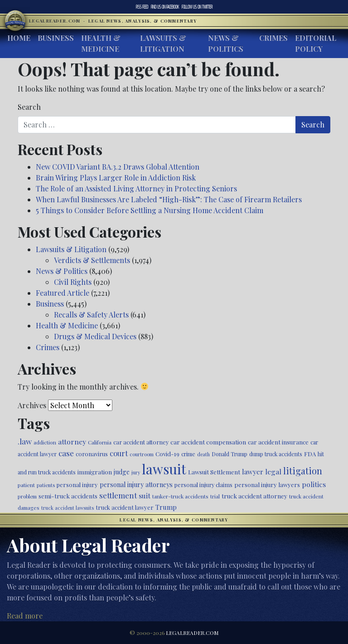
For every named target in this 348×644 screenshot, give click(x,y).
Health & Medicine (101, 43)
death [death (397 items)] (203, 454)
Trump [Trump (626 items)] (166, 507)
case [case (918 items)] (66, 453)
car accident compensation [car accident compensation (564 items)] (208, 442)
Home (19, 38)
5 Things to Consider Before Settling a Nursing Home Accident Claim (150, 210)
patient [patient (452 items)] (26, 485)
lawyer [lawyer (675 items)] (253, 472)
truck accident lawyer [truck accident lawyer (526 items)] (125, 507)
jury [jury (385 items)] (136, 472)
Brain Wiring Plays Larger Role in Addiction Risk (116, 178)
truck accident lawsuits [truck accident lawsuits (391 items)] (68, 508)
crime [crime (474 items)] (188, 454)
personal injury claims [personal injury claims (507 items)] (203, 485)
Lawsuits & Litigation (163, 43)
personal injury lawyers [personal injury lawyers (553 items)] (267, 484)
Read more (25, 616)
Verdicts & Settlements (92, 260)
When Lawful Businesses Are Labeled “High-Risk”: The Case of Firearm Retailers (169, 199)
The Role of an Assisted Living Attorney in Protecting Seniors (136, 188)
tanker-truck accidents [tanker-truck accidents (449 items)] (180, 496)
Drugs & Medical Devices (95, 336)
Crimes (273, 38)
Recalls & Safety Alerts (91, 315)
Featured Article (63, 293)
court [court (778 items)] (119, 453)
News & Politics (226, 43)
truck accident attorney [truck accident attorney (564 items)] (254, 496)
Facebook (165, 7)
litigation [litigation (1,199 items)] (303, 471)
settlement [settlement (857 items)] (118, 495)
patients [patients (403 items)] (46, 485)
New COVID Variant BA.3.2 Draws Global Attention (118, 167)
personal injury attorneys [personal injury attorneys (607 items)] (136, 485)
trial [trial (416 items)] (215, 496)
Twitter (197, 7)
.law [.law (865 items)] (25, 441)
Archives (32, 405)
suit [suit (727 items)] (145, 495)
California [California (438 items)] (100, 442)
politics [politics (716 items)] (314, 484)
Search (29, 107)
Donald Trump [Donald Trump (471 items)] (230, 454)
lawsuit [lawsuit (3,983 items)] (164, 469)
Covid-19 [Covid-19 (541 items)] (167, 454)
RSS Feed (142, 7)
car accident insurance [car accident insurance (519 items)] (278, 442)
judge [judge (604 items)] (122, 472)
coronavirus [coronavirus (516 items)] (92, 454)
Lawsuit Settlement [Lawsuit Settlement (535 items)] (214, 472)
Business (56, 38)
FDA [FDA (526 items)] (310, 454)
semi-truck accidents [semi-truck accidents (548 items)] (68, 496)
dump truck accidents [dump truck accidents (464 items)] (276, 454)
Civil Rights (73, 282)
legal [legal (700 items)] (273, 471)
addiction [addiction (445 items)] (45, 442)
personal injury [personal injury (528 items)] (77, 485)
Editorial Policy (316, 43)
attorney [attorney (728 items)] (72, 442)
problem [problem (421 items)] (27, 496)
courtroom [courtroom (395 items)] (142, 454)
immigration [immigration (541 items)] (95, 472)
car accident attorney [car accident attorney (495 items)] (141, 442)
